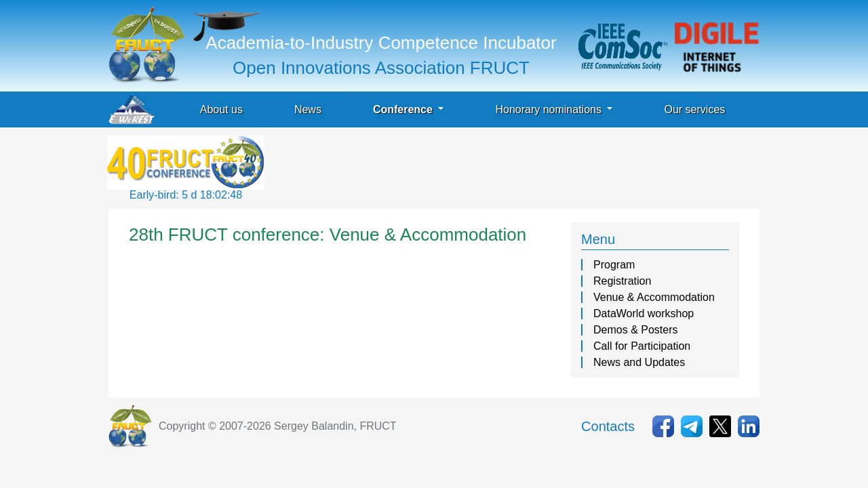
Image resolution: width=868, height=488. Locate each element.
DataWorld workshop (644, 313)
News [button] (308, 109)
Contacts (608, 426)
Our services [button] (694, 109)
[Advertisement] (514, 166)
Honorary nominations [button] (550, 109)
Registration (622, 281)
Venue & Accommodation (654, 297)
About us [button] (221, 109)
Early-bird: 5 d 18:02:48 (186, 195)
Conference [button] (404, 109)
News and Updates (639, 362)
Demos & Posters (635, 330)
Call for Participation (642, 346)
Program (614, 265)
